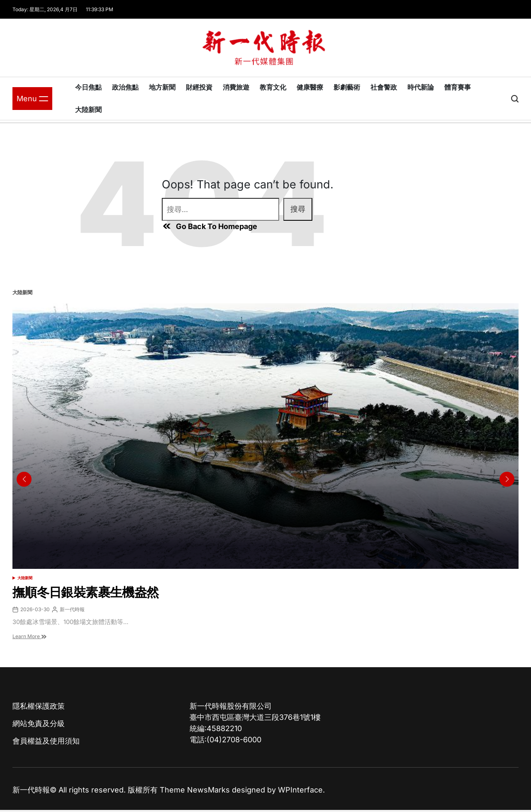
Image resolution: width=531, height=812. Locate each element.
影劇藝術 (347, 87)
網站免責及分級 (39, 723)
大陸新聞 (88, 110)
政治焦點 (125, 87)
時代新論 (421, 87)
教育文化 (273, 87)
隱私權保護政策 (39, 706)
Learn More (29, 636)
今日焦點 (88, 87)
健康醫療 (310, 87)
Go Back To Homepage (209, 226)
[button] (507, 479)
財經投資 (199, 87)
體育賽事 (458, 87)
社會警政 (384, 87)
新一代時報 (72, 609)
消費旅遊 (236, 87)
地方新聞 (162, 87)
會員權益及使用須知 (46, 741)
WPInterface (300, 790)
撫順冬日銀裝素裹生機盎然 (85, 592)
